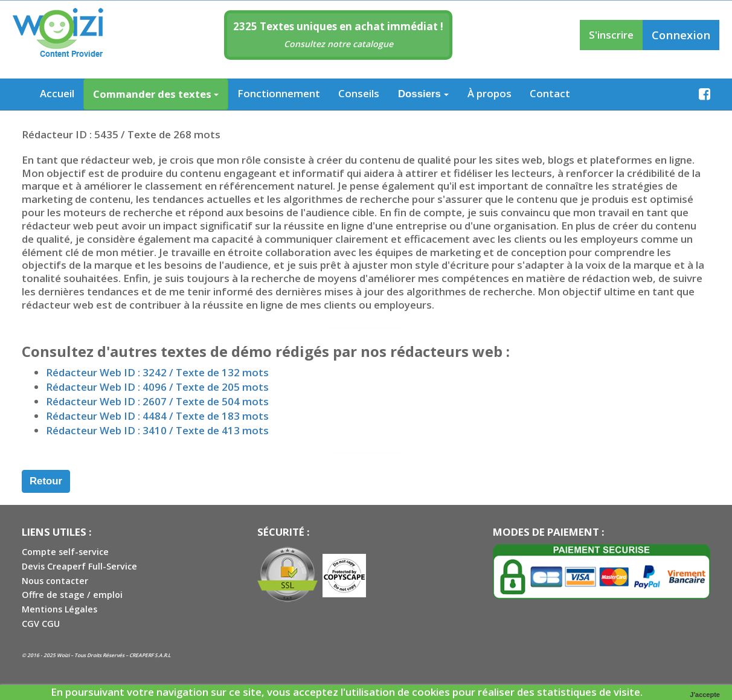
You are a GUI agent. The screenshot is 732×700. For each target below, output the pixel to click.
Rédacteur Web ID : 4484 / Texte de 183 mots (157, 416)
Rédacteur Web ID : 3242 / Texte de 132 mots (157, 372)
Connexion (681, 35)
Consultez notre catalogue (339, 44)
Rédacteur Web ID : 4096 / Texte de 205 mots (157, 387)
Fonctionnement (279, 93)
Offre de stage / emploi (72, 595)
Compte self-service (65, 552)
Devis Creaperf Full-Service (79, 566)
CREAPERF (141, 655)
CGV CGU (41, 624)
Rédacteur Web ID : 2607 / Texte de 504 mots (157, 401)
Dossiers (423, 94)
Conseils (359, 93)
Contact (550, 93)
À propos (490, 93)
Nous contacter (55, 581)
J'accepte (705, 695)
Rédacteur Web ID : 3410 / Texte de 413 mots (157, 430)
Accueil (57, 93)
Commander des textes (156, 94)
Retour (46, 481)
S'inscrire (611, 35)
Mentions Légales (59, 609)
